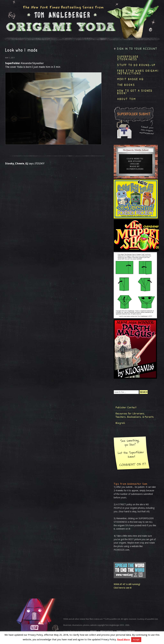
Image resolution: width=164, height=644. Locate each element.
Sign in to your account (137, 49)
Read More (123, 640)
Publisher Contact (126, 407)
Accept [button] (136, 640)
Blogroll (121, 423)
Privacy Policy (107, 631)
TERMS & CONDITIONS (126, 631)
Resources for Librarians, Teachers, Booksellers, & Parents (135, 415)
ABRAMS (93, 631)
